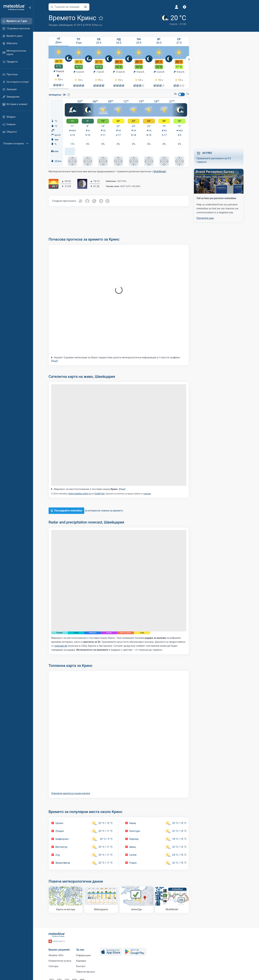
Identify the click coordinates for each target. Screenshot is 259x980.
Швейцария (66, 25)
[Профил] (177, 7)
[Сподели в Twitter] (94, 201)
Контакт (81, 967)
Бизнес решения (59, 950)
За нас (80, 950)
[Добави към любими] (101, 18)
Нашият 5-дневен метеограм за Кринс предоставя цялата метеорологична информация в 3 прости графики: (116, 360)
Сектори (53, 967)
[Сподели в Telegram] (101, 201)
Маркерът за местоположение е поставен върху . (90, 490)
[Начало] (13, 7)
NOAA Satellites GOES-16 (80, 494)
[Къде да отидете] (137, 900)
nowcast (147, 494)
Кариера (81, 961)
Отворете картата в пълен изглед (71, 794)
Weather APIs (56, 956)
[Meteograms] (101, 900)
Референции (83, 956)
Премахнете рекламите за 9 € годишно (219, 157)
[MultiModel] (172, 900)
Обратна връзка (85, 972)
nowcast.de (61, 646)
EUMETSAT (100, 494)
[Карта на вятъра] (66, 900)
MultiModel (160, 172)
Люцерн (53, 25)
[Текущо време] (173, 20)
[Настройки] (185, 7)
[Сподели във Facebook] (87, 201)
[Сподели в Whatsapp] (80, 201)
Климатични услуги (60, 961)
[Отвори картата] (85, 7)
